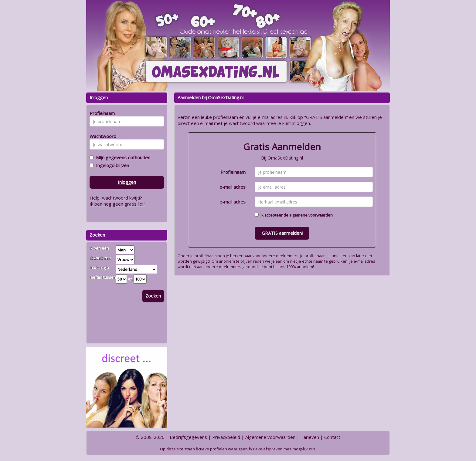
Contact (332, 437)
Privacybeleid (226, 437)
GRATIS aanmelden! (282, 233)
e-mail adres (233, 187)
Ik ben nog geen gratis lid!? (117, 204)
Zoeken (153, 296)
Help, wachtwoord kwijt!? (116, 198)
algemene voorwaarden (311, 215)
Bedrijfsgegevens (188, 437)
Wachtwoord (101, 136)
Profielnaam (233, 172)
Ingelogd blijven (111, 165)
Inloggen (127, 182)
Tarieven (310, 437)
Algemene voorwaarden (270, 437)
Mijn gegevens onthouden (122, 157)
